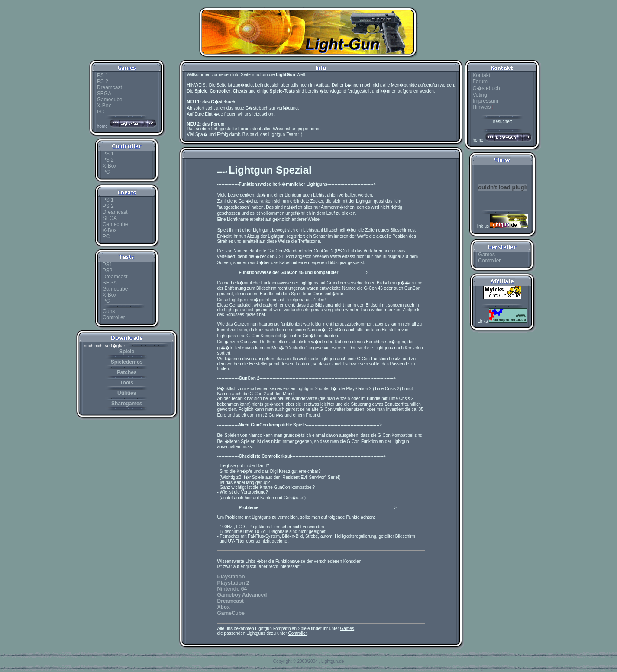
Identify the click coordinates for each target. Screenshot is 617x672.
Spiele (127, 352)
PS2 (108, 271)
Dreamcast (110, 87)
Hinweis (483, 107)
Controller (114, 317)
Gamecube (110, 100)
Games (486, 255)
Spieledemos (127, 362)
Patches (127, 372)
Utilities (127, 393)
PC (101, 112)
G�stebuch (486, 88)
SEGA (104, 94)
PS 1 (103, 75)
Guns (109, 311)
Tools (127, 383)
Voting (480, 95)
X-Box (104, 106)
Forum (480, 81)
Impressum (485, 101)
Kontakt (481, 75)
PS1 (108, 265)
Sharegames (127, 404)
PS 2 (103, 81)
